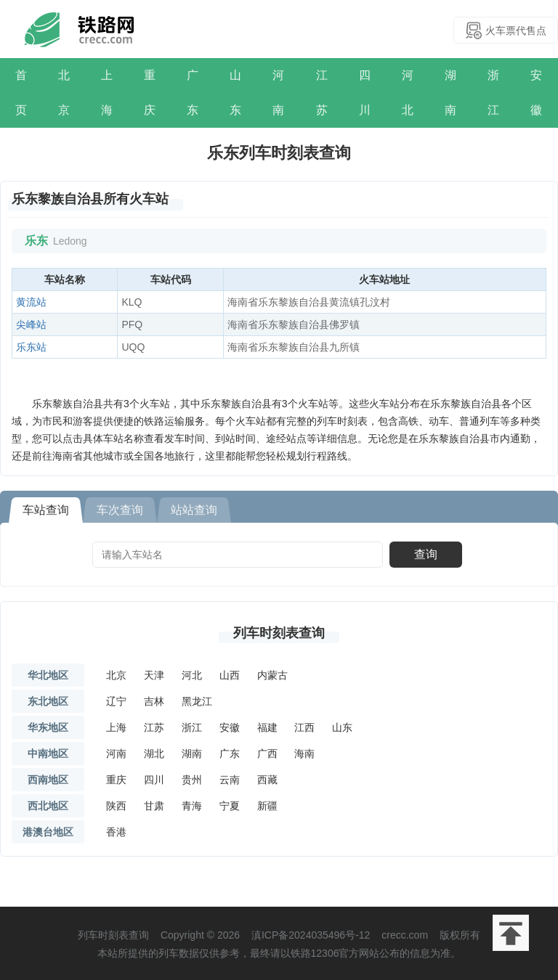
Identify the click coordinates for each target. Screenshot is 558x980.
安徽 (536, 93)
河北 (408, 93)
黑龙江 (197, 701)
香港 (116, 832)
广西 (267, 754)
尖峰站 (31, 324)
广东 (193, 93)
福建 (267, 727)
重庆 (150, 93)
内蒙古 (272, 675)
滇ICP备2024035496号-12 (311, 935)
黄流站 (31, 302)
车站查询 (46, 510)
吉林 (154, 701)
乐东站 (31, 347)
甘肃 (154, 806)
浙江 (493, 93)
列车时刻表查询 (279, 633)
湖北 (154, 754)
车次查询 (120, 510)
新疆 (267, 806)
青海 (192, 806)
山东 (235, 93)
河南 (278, 93)
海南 (304, 754)
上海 (107, 93)
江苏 (322, 93)
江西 (304, 727)
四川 (365, 93)
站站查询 (194, 510)
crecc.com (405, 935)
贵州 (192, 780)
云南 (230, 780)
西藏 (267, 780)
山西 (230, 675)
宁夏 (230, 806)
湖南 (450, 93)
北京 (64, 93)
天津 (154, 675)
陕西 (116, 806)
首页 (21, 93)
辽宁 (116, 701)
